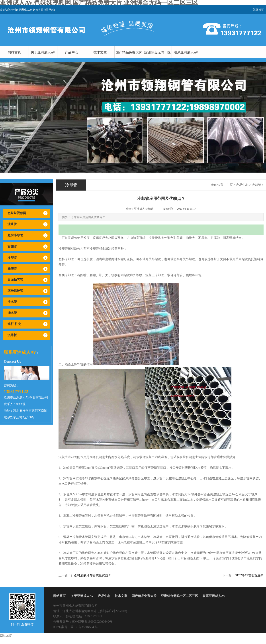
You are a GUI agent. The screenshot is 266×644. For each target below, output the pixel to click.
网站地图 (6, 636)
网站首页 (14, 52)
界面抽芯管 (15, 280)
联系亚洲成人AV (186, 52)
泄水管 (12, 302)
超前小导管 (15, 235)
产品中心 (72, 52)
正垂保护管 (15, 291)
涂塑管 (12, 269)
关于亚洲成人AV (43, 52)
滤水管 (12, 313)
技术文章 (100, 52)
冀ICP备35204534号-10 (86, 627)
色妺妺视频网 (17, 213)
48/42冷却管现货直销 (249, 575)
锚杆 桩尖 (14, 324)
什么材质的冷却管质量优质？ (91, 575)
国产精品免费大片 (129, 52)
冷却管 (12, 257)
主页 (230, 185)
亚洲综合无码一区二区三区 (157, 58)
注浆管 (12, 224)
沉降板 (12, 335)
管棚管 (12, 246)
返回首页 (258, 10)
